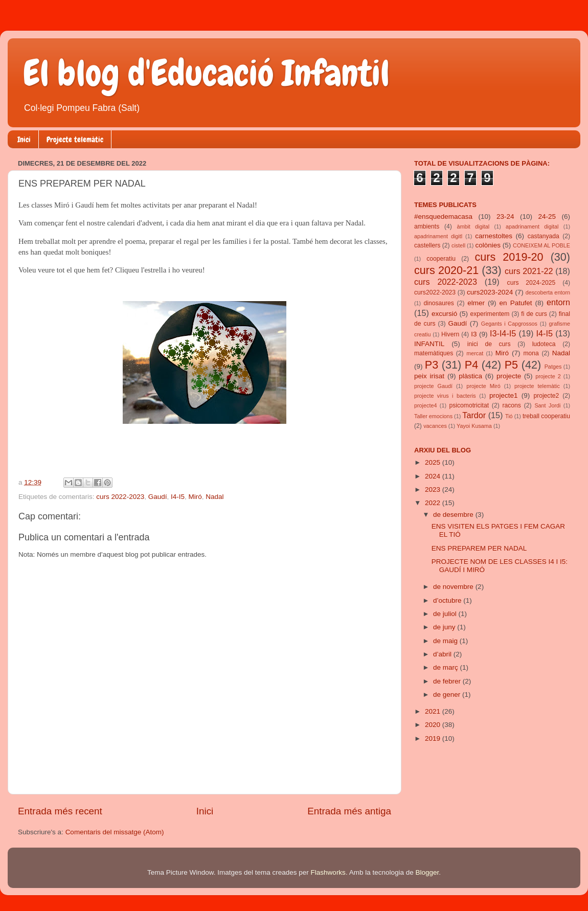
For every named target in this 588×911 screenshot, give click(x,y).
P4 (471, 365)
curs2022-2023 (435, 292)
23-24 (505, 217)
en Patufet (516, 303)
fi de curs (534, 314)
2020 (434, 725)
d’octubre (448, 600)
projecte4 (425, 405)
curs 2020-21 (446, 270)
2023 (434, 489)
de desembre (454, 515)
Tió (509, 416)
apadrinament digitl (438, 236)
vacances (435, 426)
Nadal (214, 497)
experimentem (490, 314)
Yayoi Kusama (474, 426)
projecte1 (504, 395)
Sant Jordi (547, 405)
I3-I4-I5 (503, 333)
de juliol (446, 614)
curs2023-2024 (490, 292)
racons (512, 405)
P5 (511, 365)
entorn (558, 302)
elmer (476, 303)
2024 (434, 476)
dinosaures (439, 303)
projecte (509, 376)
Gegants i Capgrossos (509, 324)
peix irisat (429, 376)
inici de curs (489, 344)
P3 (432, 365)
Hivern (450, 334)
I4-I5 (178, 497)
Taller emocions (433, 416)
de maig (446, 641)
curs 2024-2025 (532, 283)
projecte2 (546, 396)
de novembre (454, 587)
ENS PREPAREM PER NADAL (479, 548)
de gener (448, 694)
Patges (553, 367)
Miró (195, 497)
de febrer (448, 681)
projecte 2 (548, 376)
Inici (24, 140)
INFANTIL (429, 344)
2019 (434, 738)
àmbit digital (473, 226)
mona (531, 353)
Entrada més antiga (349, 811)
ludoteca (544, 344)
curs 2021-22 (529, 271)
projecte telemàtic (537, 386)
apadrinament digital (532, 226)
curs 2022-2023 (120, 497)
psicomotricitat (469, 405)
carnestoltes (494, 236)
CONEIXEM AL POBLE (541, 245)
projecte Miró (483, 386)
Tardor (474, 415)
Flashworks (328, 872)
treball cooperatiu (546, 416)
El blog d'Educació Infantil (206, 73)
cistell (458, 245)
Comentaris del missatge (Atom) (115, 832)
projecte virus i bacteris (445, 396)
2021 (434, 711)
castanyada (544, 236)
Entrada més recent (60, 811)
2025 (434, 462)
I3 (474, 334)
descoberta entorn (548, 292)
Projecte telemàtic (75, 140)
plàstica (470, 376)
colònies (488, 245)
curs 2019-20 (509, 257)
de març (447, 667)
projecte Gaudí (433, 386)
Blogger (427, 872)
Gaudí (158, 497)
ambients (427, 226)
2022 (434, 503)
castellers (427, 245)
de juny (445, 627)
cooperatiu (441, 259)
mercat (475, 353)
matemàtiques (434, 353)
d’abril (443, 654)
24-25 (547, 217)
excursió (444, 314)
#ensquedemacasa (443, 217)
